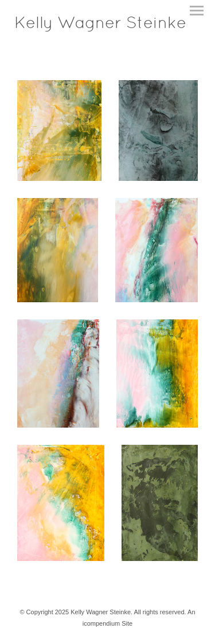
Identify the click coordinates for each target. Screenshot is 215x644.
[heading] (100, 26)
